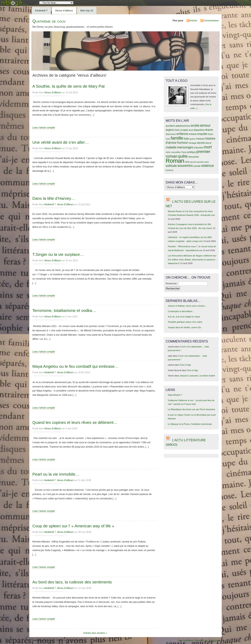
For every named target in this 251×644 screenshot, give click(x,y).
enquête (202, 134)
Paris (184, 152)
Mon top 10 (87, 10)
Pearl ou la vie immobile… (56, 474)
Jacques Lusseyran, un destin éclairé (197, 376)
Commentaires (211, 21)
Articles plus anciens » (95, 633)
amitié (195, 125)
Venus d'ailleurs (53, 92)
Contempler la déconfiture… (181, 311)
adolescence (183, 126)
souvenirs (185, 166)
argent (170, 130)
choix (177, 130)
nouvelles (176, 152)
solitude (171, 166)
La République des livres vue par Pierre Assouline (191, 409)
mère (168, 152)
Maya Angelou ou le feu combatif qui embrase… (75, 366)
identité (201, 143)
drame (209, 130)
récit (187, 162)
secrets (200, 162)
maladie (171, 147)
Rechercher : (172, 283)
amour (205, 125)
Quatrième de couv (49, 21)
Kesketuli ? (41, 10)
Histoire (200, 139)
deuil (191, 130)
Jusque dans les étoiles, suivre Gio (184, 327)
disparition (199, 130)
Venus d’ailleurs (64, 10)
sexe (206, 162)
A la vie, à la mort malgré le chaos (184, 317)
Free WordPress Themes (190, 640)
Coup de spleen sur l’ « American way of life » (73, 526)
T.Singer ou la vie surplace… (58, 254)
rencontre (194, 157)
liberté (209, 143)
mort (208, 147)
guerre (192, 139)
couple (184, 130)
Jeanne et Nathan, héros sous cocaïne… (187, 306)
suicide (197, 166)
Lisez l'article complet (44, 128)
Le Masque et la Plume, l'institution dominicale (190, 424)
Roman (175, 161)
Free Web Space (212, 640)
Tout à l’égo (186, 365)
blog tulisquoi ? (175, 395)
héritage (192, 143)
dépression (171, 134)
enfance (182, 134)
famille (177, 138)
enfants (193, 134)
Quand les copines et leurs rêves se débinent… (75, 422)
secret (193, 162)
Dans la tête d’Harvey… (54, 198)
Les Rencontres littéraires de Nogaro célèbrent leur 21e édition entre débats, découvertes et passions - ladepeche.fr (192, 259)
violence (208, 166)
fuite (186, 139)
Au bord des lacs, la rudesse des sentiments (72, 582)
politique (191, 152)
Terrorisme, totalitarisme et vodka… (64, 310)
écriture (170, 170)
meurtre (198, 148)
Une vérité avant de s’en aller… (61, 142)
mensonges (185, 147)
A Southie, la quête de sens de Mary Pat (69, 86)
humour (183, 143)
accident (170, 126)
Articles (193, 21)
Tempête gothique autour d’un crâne (185, 322)
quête (183, 156)
